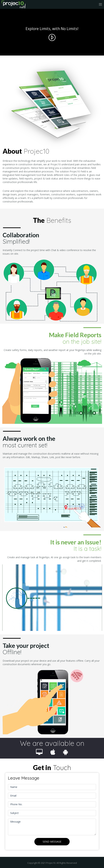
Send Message (52, 842)
